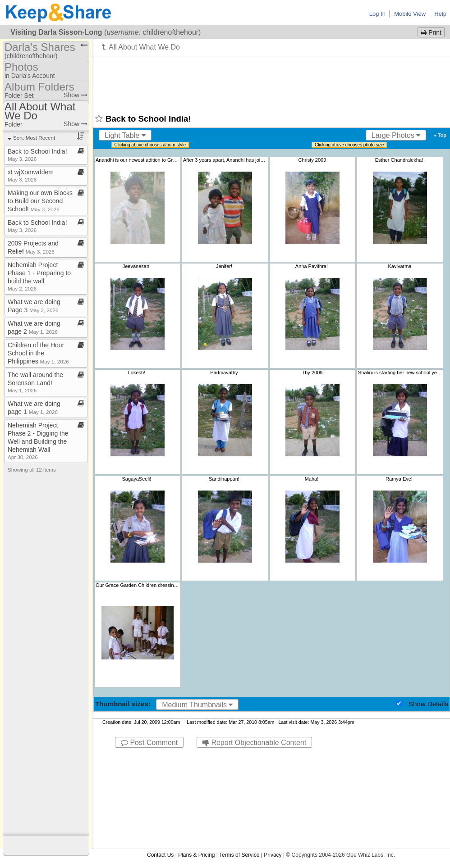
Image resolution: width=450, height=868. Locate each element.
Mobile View (410, 14)
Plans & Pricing (196, 855)
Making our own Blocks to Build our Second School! (40, 201)
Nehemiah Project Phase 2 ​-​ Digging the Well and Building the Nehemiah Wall (38, 441)
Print (431, 32)
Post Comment (149, 743)
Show (76, 95)
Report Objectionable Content (254, 743)
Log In (377, 14)
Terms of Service (239, 855)
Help (440, 14)
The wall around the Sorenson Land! (35, 382)
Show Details (428, 704)
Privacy (273, 855)
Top (440, 135)
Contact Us (160, 855)
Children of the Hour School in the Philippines (38, 353)
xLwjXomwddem (31, 175)
